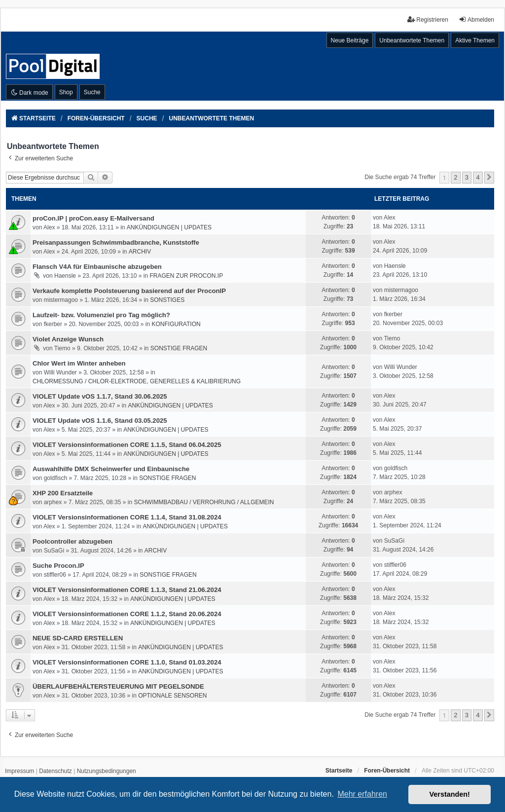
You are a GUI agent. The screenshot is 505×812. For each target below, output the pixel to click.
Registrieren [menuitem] (428, 19)
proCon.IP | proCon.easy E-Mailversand (93, 218)
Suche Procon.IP (58, 566)
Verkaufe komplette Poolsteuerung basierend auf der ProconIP (129, 291)
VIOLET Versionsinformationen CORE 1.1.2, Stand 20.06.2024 (127, 614)
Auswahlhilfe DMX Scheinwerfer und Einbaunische (111, 469)
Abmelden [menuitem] (476, 19)
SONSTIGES (167, 300)
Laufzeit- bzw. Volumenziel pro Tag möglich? (101, 315)
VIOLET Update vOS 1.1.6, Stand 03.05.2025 (100, 421)
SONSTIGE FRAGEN (179, 348)
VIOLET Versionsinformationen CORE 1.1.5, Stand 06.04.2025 (127, 445)
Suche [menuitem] (92, 92)
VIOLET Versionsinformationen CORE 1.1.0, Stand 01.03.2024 (127, 662)
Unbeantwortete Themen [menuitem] (412, 40)
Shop (66, 92)
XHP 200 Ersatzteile (63, 493)
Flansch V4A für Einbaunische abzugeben (97, 267)
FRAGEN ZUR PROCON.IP (187, 276)
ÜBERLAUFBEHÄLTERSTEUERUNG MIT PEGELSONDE (118, 686)
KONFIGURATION (176, 324)
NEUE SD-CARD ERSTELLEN (78, 638)
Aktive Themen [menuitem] (475, 40)
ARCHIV (140, 252)
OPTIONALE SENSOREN (172, 696)
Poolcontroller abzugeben (72, 541)
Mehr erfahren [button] (362, 794)
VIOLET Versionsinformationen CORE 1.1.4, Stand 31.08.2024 (127, 517)
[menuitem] (19, 772)
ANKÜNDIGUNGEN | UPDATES (169, 227)
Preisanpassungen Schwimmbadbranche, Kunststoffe (116, 242)
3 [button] (467, 177)
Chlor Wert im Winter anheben (79, 363)
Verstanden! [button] (450, 794)
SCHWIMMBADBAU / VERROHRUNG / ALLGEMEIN (204, 502)
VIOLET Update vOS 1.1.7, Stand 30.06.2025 (100, 396)
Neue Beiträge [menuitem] (350, 40)
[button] (489, 178)
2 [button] (455, 177)
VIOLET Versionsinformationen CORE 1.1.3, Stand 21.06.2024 (127, 590)
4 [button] (478, 177)
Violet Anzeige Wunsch (68, 339)
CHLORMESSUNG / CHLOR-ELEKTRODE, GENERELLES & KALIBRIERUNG (137, 381)
